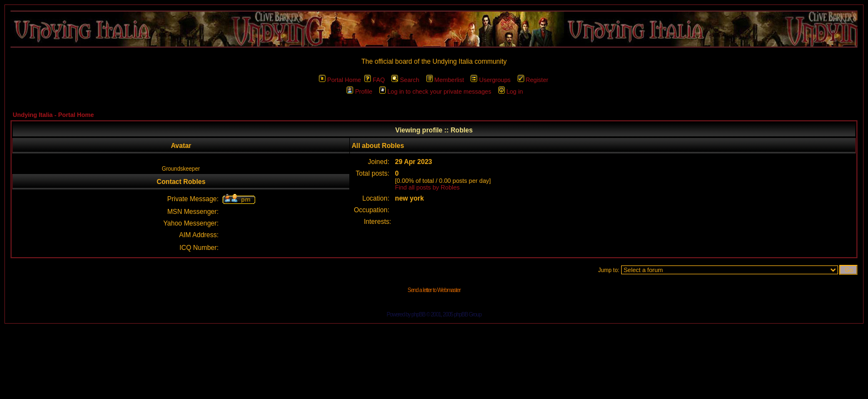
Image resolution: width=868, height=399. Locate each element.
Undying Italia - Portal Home (53, 115)
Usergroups (490, 80)
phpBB (418, 314)
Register (533, 80)
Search (405, 80)
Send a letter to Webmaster (434, 290)
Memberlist (445, 80)
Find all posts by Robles (428, 187)
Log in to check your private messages (435, 91)
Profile (359, 91)
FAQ (374, 80)
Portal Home (340, 80)
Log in (511, 91)
